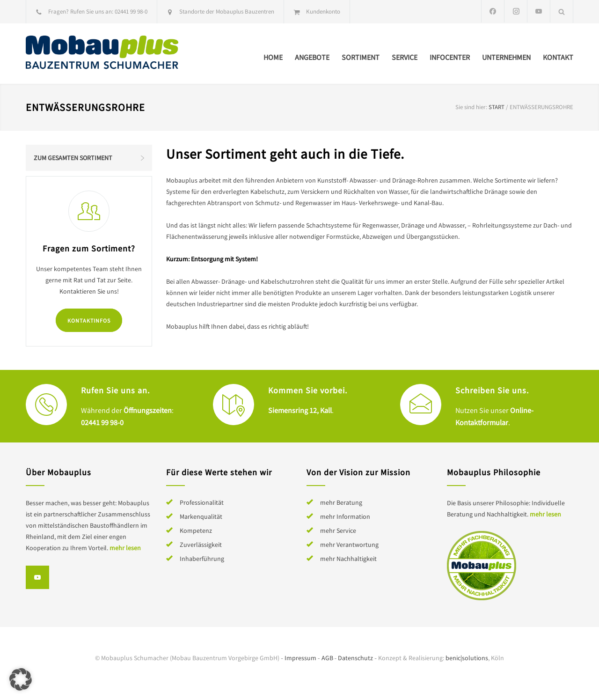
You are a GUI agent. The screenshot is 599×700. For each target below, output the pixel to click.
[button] (21, 679)
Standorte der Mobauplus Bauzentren (227, 11)
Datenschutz (355, 658)
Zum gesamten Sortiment (73, 158)
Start (497, 107)
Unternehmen (506, 57)
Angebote (312, 57)
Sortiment (361, 57)
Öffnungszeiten (148, 410)
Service (405, 57)
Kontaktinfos (89, 321)
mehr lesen (125, 548)
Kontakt (558, 57)
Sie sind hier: (471, 107)
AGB (327, 658)
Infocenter (450, 57)
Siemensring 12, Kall (300, 410)
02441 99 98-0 (131, 11)
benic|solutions (467, 658)
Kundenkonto (323, 11)
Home (273, 57)
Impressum (300, 658)
